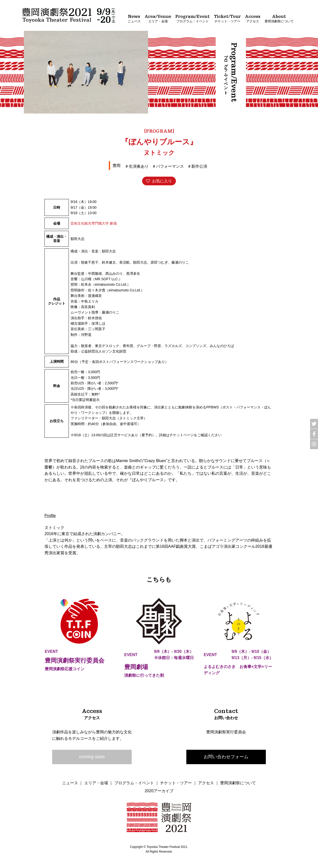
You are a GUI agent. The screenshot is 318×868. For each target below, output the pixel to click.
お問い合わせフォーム (226, 757)
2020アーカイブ (159, 791)
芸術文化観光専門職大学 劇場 (94, 223)
